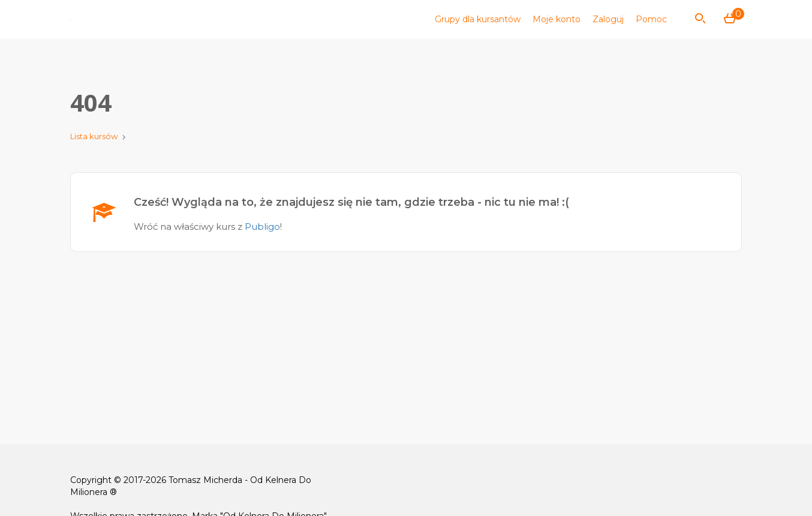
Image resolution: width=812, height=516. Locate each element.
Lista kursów (94, 136)
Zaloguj (608, 19)
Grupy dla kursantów (478, 19)
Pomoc (651, 19)
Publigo (262, 226)
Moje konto (557, 19)
